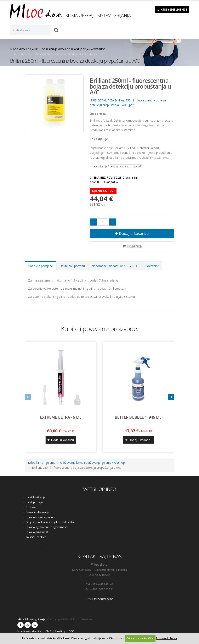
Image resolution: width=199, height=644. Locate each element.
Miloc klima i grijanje (24, 49)
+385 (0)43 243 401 (174, 9)
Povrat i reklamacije (38, 512)
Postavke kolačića (166, 638)
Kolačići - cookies (36, 537)
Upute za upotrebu (72, 266)
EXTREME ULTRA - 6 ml (61, 417)
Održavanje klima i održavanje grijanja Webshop (73, 49)
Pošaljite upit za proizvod (126, 166)
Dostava (31, 507)
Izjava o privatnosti (37, 532)
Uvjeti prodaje (34, 502)
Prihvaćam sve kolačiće (140, 638)
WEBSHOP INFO (100, 489)
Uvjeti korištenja (35, 497)
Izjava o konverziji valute (41, 517)
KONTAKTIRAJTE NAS (100, 556)
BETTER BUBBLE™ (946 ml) (138, 417)
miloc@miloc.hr (103, 599)
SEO (72, 631)
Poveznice (152, 266)
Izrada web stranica (29, 631)
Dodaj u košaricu (132, 233)
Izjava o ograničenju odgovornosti (47, 527)
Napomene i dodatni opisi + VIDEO (115, 266)
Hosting (60, 631)
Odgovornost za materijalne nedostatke (50, 522)
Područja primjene (41, 266)
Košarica (132, 246)
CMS (48, 631)
